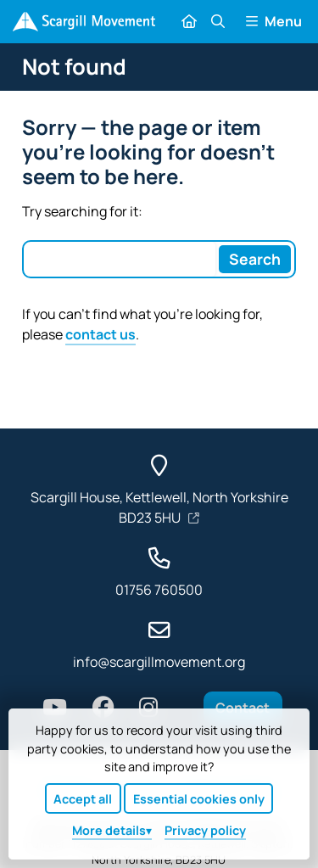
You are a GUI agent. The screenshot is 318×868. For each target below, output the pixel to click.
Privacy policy (205, 830)
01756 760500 (159, 590)
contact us (100, 334)
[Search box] (120, 259)
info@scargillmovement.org (159, 662)
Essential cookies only (199, 799)
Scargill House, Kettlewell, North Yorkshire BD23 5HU (159, 507)
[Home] (84, 22)
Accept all (83, 799)
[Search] (255, 259)
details (109, 830)
